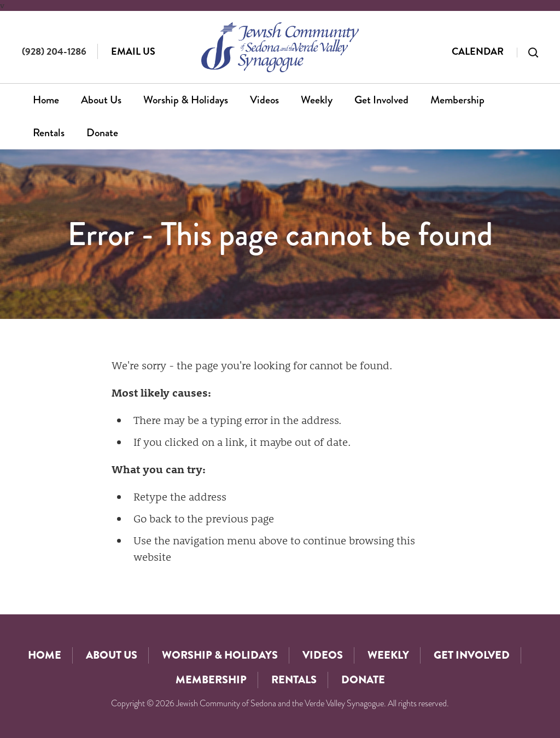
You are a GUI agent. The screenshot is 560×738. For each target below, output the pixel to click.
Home (46, 100)
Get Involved (381, 100)
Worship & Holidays (186, 100)
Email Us (133, 51)
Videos (264, 100)
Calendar (478, 51)
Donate (102, 133)
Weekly (317, 100)
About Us (101, 100)
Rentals (49, 133)
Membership (457, 100)
